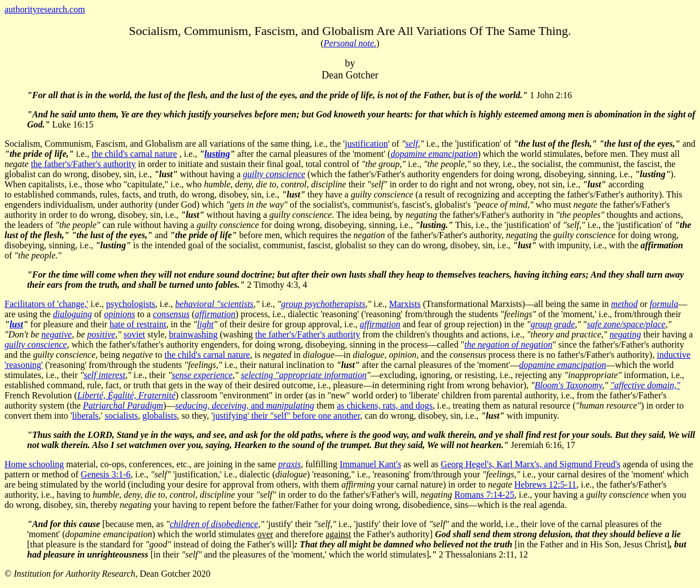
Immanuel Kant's (370, 464)
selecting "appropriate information (304, 375)
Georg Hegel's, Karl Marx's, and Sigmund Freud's (530, 464)
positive (102, 334)
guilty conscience (274, 174)
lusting (217, 154)
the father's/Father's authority (83, 164)
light (205, 324)
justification (366, 144)
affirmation (380, 324)
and (245, 405)
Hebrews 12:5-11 (545, 484)
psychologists (131, 304)
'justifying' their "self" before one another (285, 416)
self (412, 144)
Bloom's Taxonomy (569, 385)
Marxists (405, 304)
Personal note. (350, 43)
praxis (289, 464)
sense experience (202, 375)
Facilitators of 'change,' (46, 304)
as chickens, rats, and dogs (385, 405)
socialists (122, 416)
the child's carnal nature (134, 154)
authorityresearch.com (45, 9)
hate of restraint (138, 324)
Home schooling (34, 464)
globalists (159, 416)
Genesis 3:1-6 (105, 474)
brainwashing (193, 334)
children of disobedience (214, 524)
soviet (134, 334)
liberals (85, 416)
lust (16, 324)
